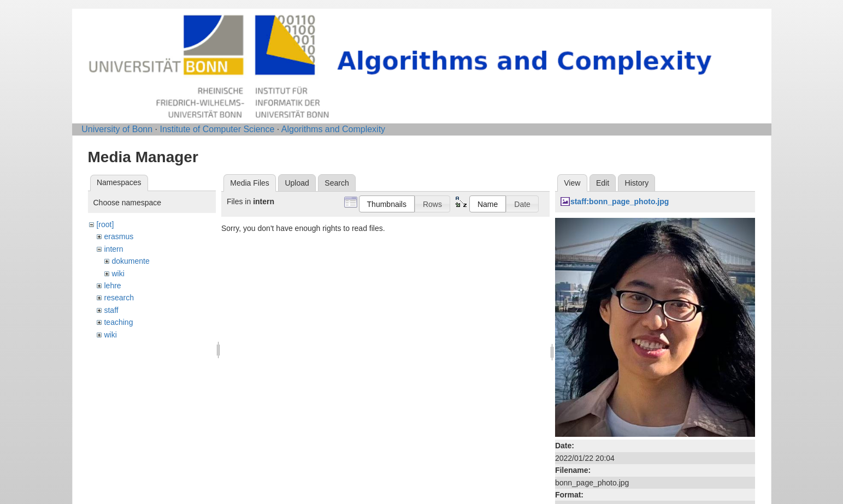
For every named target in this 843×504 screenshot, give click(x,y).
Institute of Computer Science (217, 129)
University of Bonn (117, 129)
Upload (297, 183)
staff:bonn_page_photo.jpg (620, 201)
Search (337, 183)
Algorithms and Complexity (333, 129)
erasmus (119, 236)
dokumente (130, 261)
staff (111, 310)
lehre (112, 286)
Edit (603, 183)
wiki (118, 274)
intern (113, 249)
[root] (105, 224)
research (119, 298)
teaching (118, 322)
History (637, 183)
